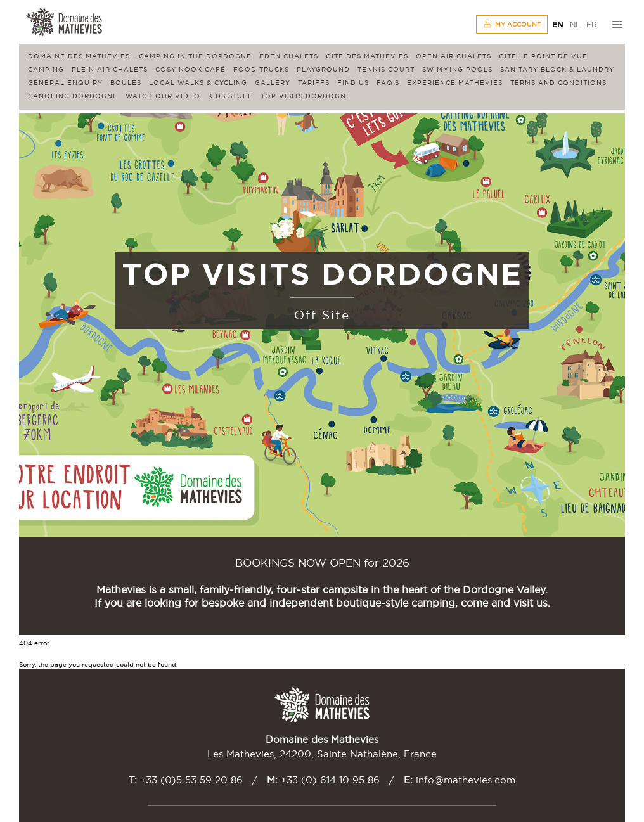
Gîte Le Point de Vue (543, 56)
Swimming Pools (457, 69)
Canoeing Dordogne (73, 96)
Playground (323, 69)
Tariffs (314, 83)
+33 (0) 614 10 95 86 (330, 780)
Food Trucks (261, 69)
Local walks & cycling (198, 83)
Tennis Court (386, 69)
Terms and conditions (558, 83)
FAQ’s (388, 83)
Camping (46, 69)
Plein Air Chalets (110, 69)
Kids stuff (230, 96)
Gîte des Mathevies (367, 56)
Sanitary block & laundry (557, 69)
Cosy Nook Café (190, 69)
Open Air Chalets (454, 56)
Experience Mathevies (455, 83)
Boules (126, 83)
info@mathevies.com (466, 780)
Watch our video (163, 96)
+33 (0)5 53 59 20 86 (191, 780)
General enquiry (65, 83)
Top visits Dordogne (306, 96)
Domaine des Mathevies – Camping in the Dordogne (140, 56)
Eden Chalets (289, 56)
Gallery (273, 83)
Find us (353, 83)
